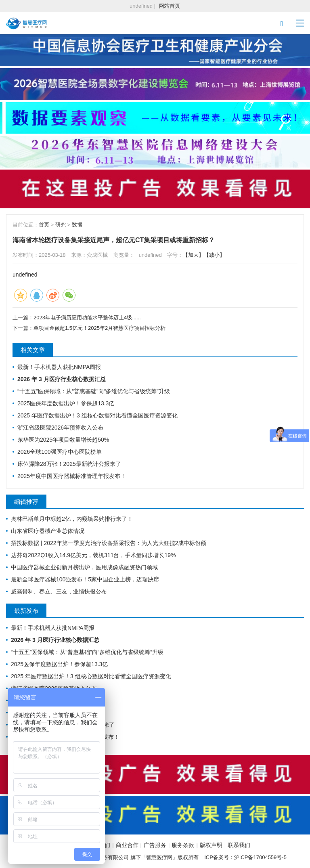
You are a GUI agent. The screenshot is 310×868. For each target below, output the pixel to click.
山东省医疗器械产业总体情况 (48, 531)
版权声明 (211, 845)
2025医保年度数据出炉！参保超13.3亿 (66, 403)
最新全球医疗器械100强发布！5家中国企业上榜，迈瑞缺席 (85, 579)
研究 (61, 225)
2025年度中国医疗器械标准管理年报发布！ (72, 476)
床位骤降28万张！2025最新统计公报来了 (69, 464)
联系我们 (239, 845)
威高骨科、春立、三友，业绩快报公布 (59, 591)
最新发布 (26, 611)
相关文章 (33, 350)
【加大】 (193, 255)
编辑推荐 (26, 502)
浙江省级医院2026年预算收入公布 (60, 428)
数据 (77, 225)
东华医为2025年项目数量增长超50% (63, 440)
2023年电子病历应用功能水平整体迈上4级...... (87, 318)
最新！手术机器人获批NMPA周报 (59, 367)
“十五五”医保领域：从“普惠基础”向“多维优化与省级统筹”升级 (94, 391)
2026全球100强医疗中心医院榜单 (60, 452)
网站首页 (170, 6)
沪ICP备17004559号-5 (260, 857)
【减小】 (214, 255)
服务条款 (183, 845)
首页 (44, 225)
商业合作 (127, 845)
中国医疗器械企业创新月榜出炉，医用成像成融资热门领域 (84, 567)
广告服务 (155, 845)
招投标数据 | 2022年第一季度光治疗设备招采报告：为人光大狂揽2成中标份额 (109, 543)
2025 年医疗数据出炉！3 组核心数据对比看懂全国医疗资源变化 (97, 415)
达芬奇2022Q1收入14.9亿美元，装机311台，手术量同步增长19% (93, 555)
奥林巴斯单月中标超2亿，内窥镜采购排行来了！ (72, 519)
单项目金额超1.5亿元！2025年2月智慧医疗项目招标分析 (99, 328)
